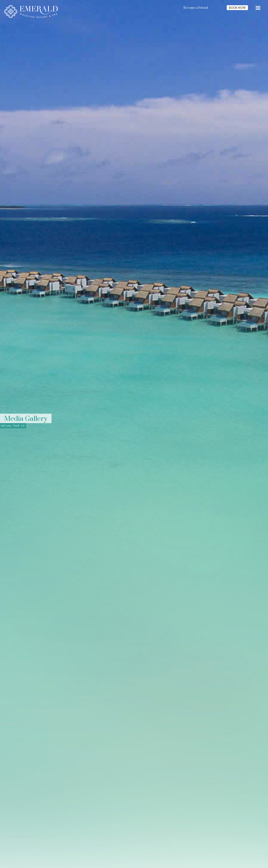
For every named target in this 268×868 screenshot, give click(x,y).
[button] (258, 8)
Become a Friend (196, 8)
